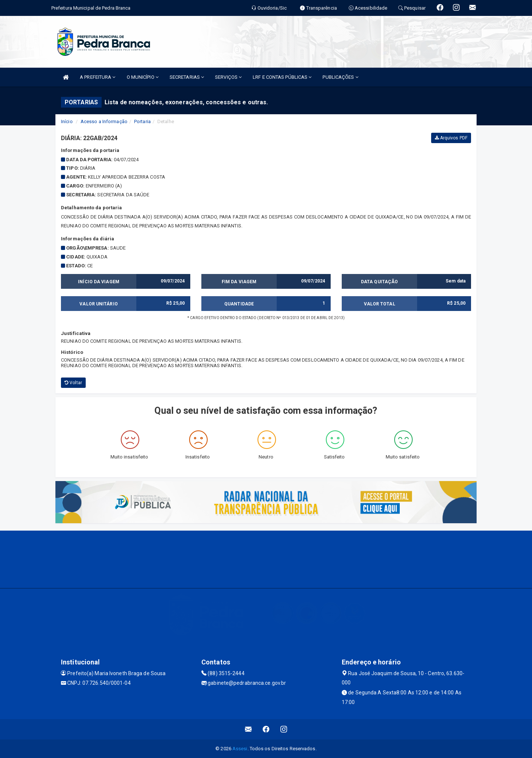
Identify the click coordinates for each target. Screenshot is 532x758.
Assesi (240, 749)
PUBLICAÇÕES (340, 77)
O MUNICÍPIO (143, 77)
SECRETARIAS (187, 77)
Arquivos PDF (451, 138)
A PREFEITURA (98, 77)
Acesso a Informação (104, 121)
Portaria (142, 121)
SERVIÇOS (228, 77)
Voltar (73, 383)
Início (67, 121)
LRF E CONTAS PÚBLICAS (282, 77)
